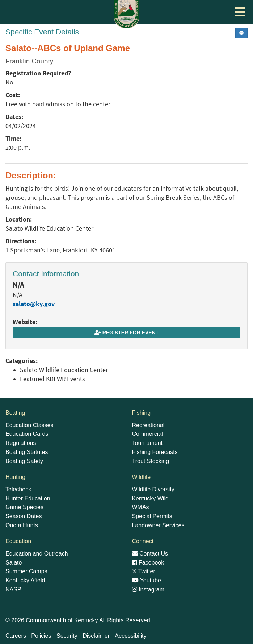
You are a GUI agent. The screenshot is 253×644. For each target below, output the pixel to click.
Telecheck (18, 489)
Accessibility (130, 636)
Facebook (148, 563)
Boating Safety (24, 461)
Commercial (147, 434)
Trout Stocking (151, 461)
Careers (16, 636)
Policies (41, 636)
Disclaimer (96, 636)
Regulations (21, 443)
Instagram (148, 589)
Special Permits (152, 516)
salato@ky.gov (34, 304)
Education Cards (27, 434)
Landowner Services (158, 525)
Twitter (144, 571)
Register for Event (127, 333)
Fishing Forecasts (155, 452)
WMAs (141, 507)
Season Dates (24, 516)
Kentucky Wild (150, 498)
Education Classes (29, 425)
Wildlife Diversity (153, 489)
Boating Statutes (27, 452)
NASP (13, 589)
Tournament (147, 443)
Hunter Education (28, 498)
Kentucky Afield (25, 580)
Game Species (24, 507)
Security (67, 636)
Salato (14, 563)
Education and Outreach (37, 554)
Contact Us (150, 554)
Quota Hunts (22, 525)
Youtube (147, 580)
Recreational (148, 425)
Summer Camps (26, 571)
